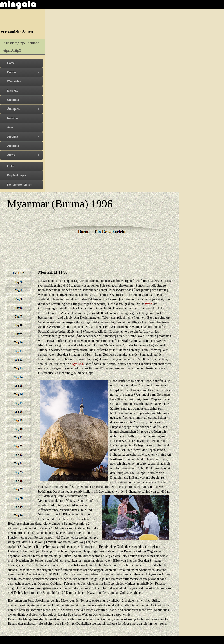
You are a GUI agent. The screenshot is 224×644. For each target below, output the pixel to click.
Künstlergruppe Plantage (21, 43)
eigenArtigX (12, 50)
